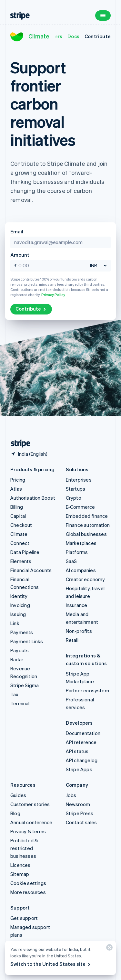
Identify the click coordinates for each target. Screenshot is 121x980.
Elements (21, 561)
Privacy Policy (53, 295)
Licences (20, 865)
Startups (76, 489)
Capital (18, 516)
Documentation (83, 733)
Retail (72, 640)
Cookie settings (28, 883)
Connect (20, 543)
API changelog (82, 760)
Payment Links (27, 641)
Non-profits (79, 631)
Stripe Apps (79, 769)
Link (15, 623)
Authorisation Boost (33, 498)
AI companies (81, 570)
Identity (19, 596)
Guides (18, 795)
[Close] (108, 949)
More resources (28, 892)
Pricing (18, 480)
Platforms (77, 552)
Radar (17, 659)
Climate (39, 36)
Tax (15, 694)
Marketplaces (81, 543)
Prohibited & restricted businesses (24, 848)
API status (77, 751)
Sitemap (20, 874)
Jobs (71, 795)
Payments (22, 632)
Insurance (77, 605)
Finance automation (88, 525)
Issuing (18, 614)
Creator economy (86, 579)
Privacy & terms (28, 831)
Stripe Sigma (25, 685)
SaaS (71, 561)
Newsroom (78, 804)
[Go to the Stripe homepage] (18, 444)
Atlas (16, 489)
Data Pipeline (25, 552)
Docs (73, 36)
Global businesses (86, 534)
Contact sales (81, 822)
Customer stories (30, 804)
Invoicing (20, 605)
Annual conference (31, 822)
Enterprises (79, 480)
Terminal (20, 703)
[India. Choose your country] (29, 454)
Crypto (74, 498)
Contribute (98, 36)
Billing (17, 507)
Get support (24, 918)
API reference (81, 742)
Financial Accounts (31, 570)
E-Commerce (81, 507)
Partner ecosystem (87, 690)
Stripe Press (80, 813)
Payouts (20, 650)
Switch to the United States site (51, 964)
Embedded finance (87, 516)
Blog (15, 813)
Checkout (21, 525)
